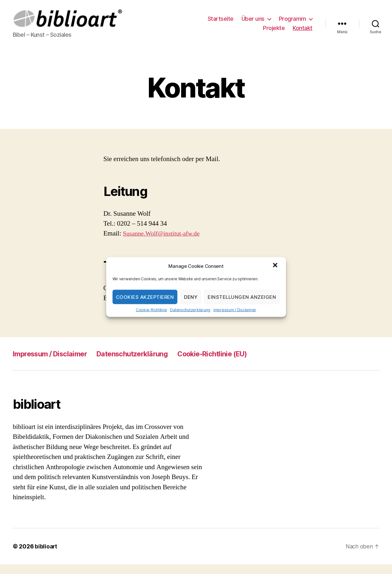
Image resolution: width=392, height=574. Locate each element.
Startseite (221, 23)
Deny (191, 297)
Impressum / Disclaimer (235, 310)
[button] (276, 266)
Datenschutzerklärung (190, 310)
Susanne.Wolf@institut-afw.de (164, 243)
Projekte (274, 33)
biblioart (46, 556)
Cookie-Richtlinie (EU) (234, 363)
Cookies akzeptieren (145, 297)
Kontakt (303, 33)
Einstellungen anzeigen (242, 297)
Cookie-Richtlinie (151, 310)
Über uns (253, 23)
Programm (292, 23)
